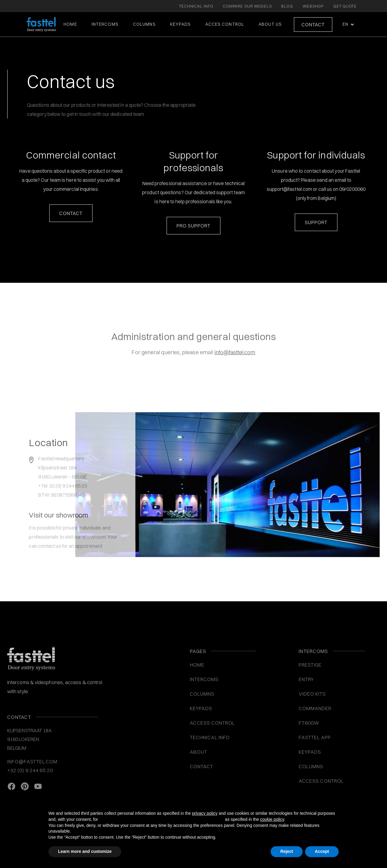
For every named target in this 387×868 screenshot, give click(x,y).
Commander (315, 708)
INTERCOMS (204, 679)
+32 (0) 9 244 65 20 (30, 770)
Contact (313, 24)
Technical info (210, 737)
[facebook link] (11, 786)
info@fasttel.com (32, 762)
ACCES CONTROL (225, 24)
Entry (306, 679)
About (198, 752)
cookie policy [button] (272, 819)
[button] (348, 24)
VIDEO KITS (312, 694)
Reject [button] (287, 851)
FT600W (309, 723)
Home (70, 24)
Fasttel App (315, 737)
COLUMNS (144, 24)
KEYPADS (181, 24)
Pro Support (193, 226)
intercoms (105, 24)
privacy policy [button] (205, 813)
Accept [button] (322, 851)
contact (71, 213)
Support (316, 222)
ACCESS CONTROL (212, 723)
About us (270, 24)
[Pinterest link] (25, 786)
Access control (321, 781)
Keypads (310, 752)
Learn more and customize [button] (85, 851)
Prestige (310, 665)
